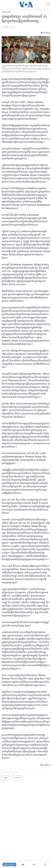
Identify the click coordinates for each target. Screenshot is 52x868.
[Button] (45, 33)
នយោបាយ (6, 12)
